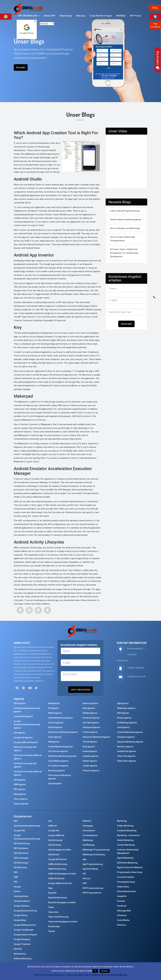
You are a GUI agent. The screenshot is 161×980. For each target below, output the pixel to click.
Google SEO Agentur (23, 716)
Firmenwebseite (90, 835)
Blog (155, 8)
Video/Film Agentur (126, 756)
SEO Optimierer (21, 848)
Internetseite (89, 831)
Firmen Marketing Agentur (61, 747)
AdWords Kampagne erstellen (62, 874)
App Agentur (123, 703)
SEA (16, 872)
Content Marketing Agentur (130, 732)
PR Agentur (54, 708)
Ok (95, 971)
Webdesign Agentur (126, 708)
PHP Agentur (123, 713)
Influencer (122, 915)
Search (17, 891)
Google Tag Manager (24, 930)
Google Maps (20, 920)
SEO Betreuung (21, 863)
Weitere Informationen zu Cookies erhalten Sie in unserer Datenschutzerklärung (81, 975)
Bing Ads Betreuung (58, 898)
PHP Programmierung (93, 888)
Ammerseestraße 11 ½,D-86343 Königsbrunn (131, 655)
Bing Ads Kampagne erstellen (62, 902)
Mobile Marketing (125, 840)
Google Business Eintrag (25, 911)
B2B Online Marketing (127, 863)
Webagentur (54, 703)
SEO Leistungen (21, 858)
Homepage (88, 826)
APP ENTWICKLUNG (29, 16)
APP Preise (135, 16)
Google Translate (22, 944)
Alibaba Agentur (90, 713)
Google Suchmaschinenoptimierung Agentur (27, 725)
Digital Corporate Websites (130, 867)
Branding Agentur (57, 771)
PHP (85, 883)
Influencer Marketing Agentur (97, 737)
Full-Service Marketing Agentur (63, 732)
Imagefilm (122, 896)
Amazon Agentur (91, 703)
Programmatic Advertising (130, 872)
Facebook (122, 906)
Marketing (122, 821)
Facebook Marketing (127, 831)
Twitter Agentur (90, 732)
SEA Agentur (20, 780)
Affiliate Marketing (23, 959)
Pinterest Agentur (91, 771)
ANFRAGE (121, 16)
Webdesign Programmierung (96, 850)
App (84, 859)
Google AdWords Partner (60, 883)
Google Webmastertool (25, 925)
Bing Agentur (20, 794)
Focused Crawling (126, 877)
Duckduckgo (54, 926)
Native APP (50, 16)
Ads (50, 821)
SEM (16, 877)
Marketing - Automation (128, 835)
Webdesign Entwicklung (94, 855)
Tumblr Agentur (90, 766)
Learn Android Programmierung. (125, 211)
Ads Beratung (55, 845)
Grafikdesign (89, 845)
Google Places (21, 915)
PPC (16, 882)
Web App (81, 16)
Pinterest (122, 925)
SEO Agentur (20, 703)
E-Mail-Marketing (125, 826)
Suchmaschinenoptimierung (27, 826)
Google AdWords (56, 835)
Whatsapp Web (124, 911)
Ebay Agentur (89, 708)
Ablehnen (105, 971)
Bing (50, 888)
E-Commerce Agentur (58, 766)
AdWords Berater (56, 878)
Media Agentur (55, 713)
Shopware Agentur (126, 737)
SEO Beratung (20, 867)
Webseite (87, 821)
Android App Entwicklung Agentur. (126, 219)
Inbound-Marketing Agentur (130, 742)
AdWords (53, 826)
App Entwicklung (90, 869)
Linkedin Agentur (91, 756)
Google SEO (19, 831)
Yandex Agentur (21, 804)
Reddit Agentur (90, 761)
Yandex (52, 931)
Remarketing (20, 954)
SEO (16, 821)
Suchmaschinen (21, 896)
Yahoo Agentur (21, 799)
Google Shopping (22, 939)
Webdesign (88, 840)
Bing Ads (52, 893)
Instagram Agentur (92, 727)
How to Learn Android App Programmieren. (123, 239)
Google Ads (54, 831)
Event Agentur (55, 737)
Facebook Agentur (91, 718)
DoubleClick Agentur (127, 751)
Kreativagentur (55, 727)
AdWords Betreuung (58, 864)
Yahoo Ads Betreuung (58, 917)
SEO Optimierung (22, 843)
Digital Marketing (125, 858)
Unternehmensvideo (127, 891)
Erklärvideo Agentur (127, 761)
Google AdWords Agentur (26, 742)
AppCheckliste (155, 25)
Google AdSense (22, 906)
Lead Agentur (124, 727)
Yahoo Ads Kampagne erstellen (63, 922)
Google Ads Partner (58, 859)
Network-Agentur (125, 747)
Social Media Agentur (58, 761)
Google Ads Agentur (23, 738)
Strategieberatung (126, 882)
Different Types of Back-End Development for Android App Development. (124, 253)
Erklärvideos (123, 887)
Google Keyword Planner (25, 935)
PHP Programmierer (92, 893)
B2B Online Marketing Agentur (62, 756)
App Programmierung (93, 864)
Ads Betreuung (55, 840)
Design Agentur (124, 718)
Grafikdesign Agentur (127, 723)
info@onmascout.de (136, 676)
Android (86, 878)
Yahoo (51, 907)
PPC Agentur (20, 789)
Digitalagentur (55, 783)
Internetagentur (56, 723)
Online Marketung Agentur (61, 718)
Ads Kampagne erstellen (60, 850)
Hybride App (66, 16)
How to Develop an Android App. (125, 228)
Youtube (121, 901)
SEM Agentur (20, 784)
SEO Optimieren (21, 853)
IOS (84, 874)
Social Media (123, 920)
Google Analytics (22, 901)
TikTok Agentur (90, 742)
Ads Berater (54, 855)
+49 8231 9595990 (135, 668)
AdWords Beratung (57, 869)
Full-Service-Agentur (58, 751)
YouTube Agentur (91, 723)
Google (17, 887)
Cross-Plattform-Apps (101, 16)
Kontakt (21, 67)
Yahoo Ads (53, 912)
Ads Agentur (20, 733)
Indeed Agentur (90, 751)
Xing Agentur (89, 747)
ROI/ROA (18, 949)
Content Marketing (126, 845)
